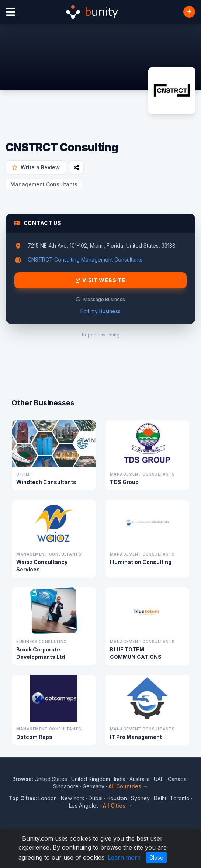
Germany (93, 786)
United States (51, 779)
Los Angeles (84, 805)
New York (73, 798)
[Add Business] (189, 12)
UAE (159, 779)
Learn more (124, 857)
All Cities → (117, 805)
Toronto (180, 798)
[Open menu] (11, 12)
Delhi (160, 798)
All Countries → (128, 786)
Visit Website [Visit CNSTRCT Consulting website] (101, 280)
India (120, 779)
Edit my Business (100, 311)
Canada (177, 779)
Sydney (140, 798)
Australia (140, 779)
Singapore (66, 786)
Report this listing (101, 335)
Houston (117, 798)
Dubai (96, 798)
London (48, 798)
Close (156, 857)
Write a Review (36, 167)
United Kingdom (91, 779)
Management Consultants (44, 184)
